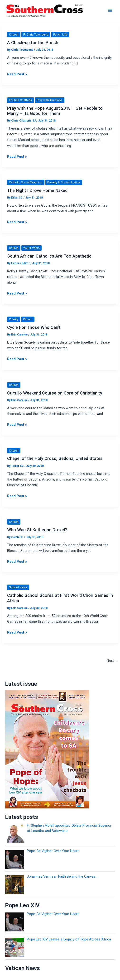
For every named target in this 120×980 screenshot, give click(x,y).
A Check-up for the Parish (33, 43)
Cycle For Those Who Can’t (34, 327)
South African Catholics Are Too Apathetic (49, 256)
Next (113, 661)
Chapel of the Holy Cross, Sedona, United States (55, 458)
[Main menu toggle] (110, 10)
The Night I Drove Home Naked (37, 190)
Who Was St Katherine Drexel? (37, 530)
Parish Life (60, 34)
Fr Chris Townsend (36, 34)
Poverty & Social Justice (64, 182)
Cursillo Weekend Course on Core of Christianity (55, 393)
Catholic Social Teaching (26, 182)
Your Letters (31, 248)
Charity (14, 319)
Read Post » (17, 74)
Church (14, 34)
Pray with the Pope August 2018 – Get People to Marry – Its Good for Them (55, 111)
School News (18, 587)
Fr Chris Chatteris (21, 100)
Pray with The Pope (50, 100)
